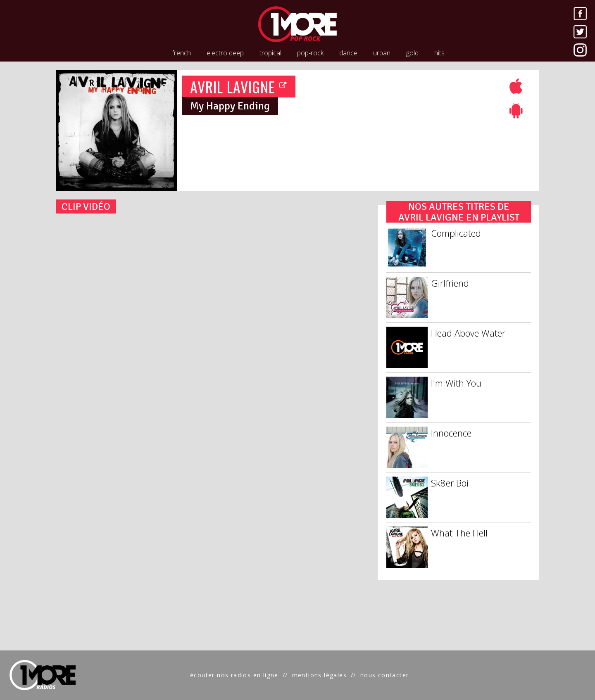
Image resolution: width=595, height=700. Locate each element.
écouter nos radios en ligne (234, 675)
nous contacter (385, 675)
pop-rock (310, 53)
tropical (270, 53)
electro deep (225, 53)
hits (439, 53)
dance (348, 53)
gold (412, 53)
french (181, 53)
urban (382, 53)
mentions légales (319, 675)
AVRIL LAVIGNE (239, 87)
